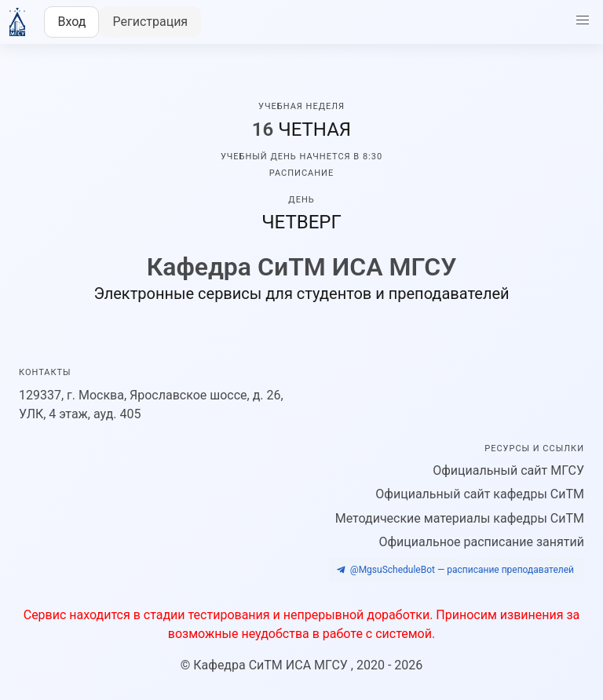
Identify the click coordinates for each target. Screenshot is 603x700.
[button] (583, 20)
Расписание (301, 173)
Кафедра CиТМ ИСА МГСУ (272, 665)
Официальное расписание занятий (481, 542)
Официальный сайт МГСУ (508, 470)
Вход (71, 22)
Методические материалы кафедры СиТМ (460, 518)
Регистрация (150, 22)
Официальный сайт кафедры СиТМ (480, 494)
